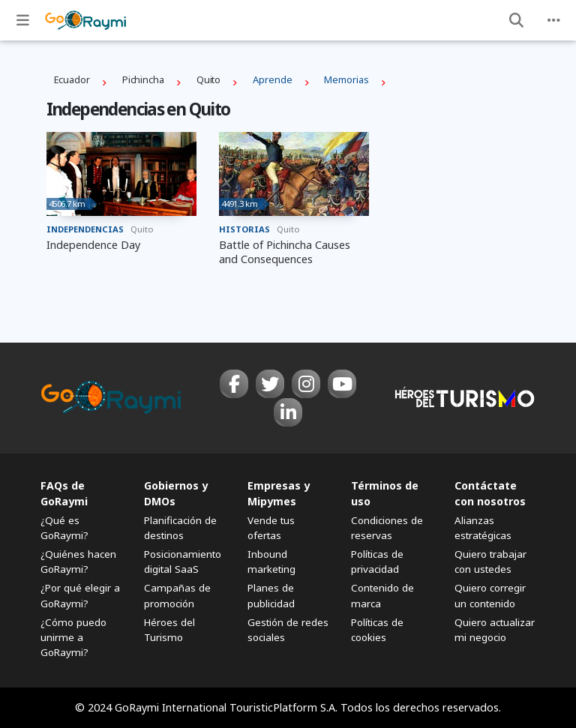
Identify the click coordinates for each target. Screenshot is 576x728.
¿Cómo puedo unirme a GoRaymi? (73, 637)
